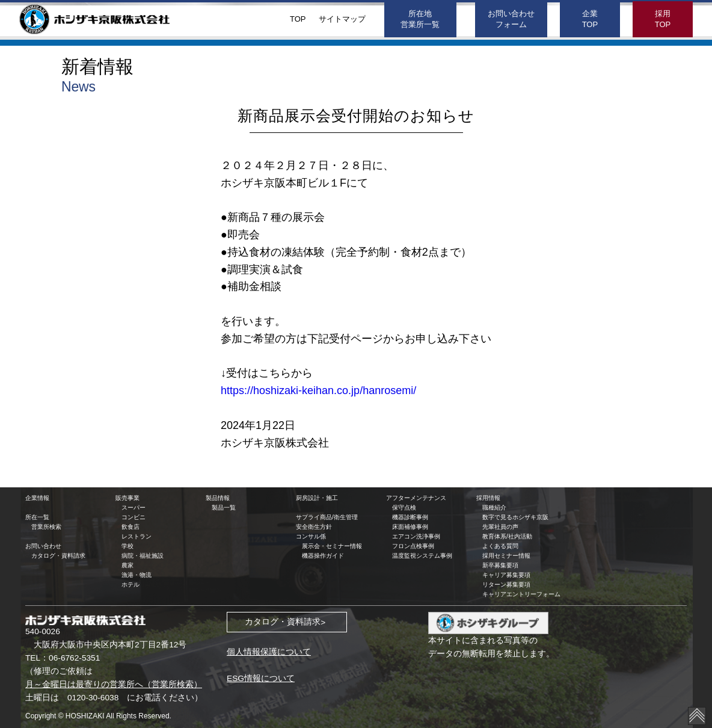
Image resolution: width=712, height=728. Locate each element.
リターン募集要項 (506, 585)
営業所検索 (46, 527)
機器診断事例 (410, 517)
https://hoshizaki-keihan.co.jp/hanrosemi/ (318, 390)
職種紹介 (494, 507)
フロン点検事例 (413, 546)
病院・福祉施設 (143, 556)
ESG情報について (261, 678)
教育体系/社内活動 (507, 536)
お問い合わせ (43, 546)
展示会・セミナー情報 (332, 546)
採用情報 (488, 498)
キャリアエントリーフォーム (521, 594)
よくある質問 (500, 546)
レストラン (137, 536)
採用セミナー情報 (506, 556)
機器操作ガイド (323, 556)
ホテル (130, 585)
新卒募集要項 (500, 565)
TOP (298, 19)
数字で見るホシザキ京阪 (515, 517)
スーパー (133, 507)
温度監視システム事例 (422, 556)
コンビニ (133, 517)
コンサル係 (311, 536)
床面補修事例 (410, 527)
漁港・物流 (137, 575)
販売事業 (127, 498)
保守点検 (404, 507)
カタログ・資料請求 (58, 556)
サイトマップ (342, 19)
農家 (127, 565)
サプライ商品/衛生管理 (327, 517)
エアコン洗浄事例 (416, 536)
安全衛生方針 (314, 527)
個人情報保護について (269, 652)
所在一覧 (37, 517)
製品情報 (218, 498)
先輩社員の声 (500, 527)
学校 (127, 546)
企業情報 (37, 498)
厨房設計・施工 (317, 498)
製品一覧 (224, 507)
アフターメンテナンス (416, 498)
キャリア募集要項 (506, 575)
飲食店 (130, 527)
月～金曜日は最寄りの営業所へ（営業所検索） (114, 684)
